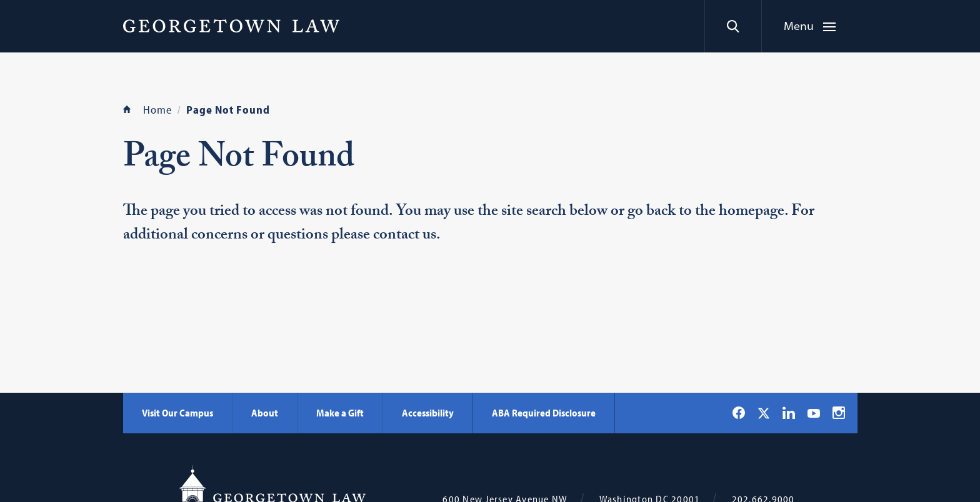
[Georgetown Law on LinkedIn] (789, 413)
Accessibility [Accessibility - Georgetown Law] (428, 413)
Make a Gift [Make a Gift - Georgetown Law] (340, 413)
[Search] (733, 26)
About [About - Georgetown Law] (265, 413)
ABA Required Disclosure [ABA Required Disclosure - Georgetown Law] (544, 413)
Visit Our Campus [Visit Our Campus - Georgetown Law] (177, 413)
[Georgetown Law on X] (764, 413)
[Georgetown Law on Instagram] (839, 413)
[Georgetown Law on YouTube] (814, 413)
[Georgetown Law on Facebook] (739, 413)
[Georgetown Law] (231, 26)
